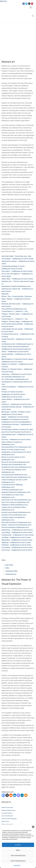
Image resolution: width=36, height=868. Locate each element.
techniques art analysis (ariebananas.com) (16, 286)
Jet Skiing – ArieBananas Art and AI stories (16, 537)
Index (7, 568)
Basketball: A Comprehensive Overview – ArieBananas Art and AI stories (17, 424)
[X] (7, 795)
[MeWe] (22, 795)
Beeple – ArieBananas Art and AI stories (15, 417)
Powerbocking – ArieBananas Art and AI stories (18, 535)
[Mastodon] (18, 795)
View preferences (18, 856)
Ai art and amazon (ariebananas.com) (14, 475)
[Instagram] (29, 4)
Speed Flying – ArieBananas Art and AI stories (17, 530)
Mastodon (3, 1)
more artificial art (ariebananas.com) (14, 309)
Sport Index (9, 565)
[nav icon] (31, 7)
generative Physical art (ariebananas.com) (16, 492)
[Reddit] (11, 795)
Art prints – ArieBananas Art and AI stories (16, 440)
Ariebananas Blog (11, 571)
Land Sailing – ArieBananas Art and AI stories (17, 532)
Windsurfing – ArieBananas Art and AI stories (17, 540)
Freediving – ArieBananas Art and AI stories (16, 545)
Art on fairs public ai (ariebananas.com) (15, 379)
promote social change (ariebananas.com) (16, 512)
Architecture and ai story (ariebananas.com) (17, 467)
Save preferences (18, 861)
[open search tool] (33, 16)
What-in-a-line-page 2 (7, 824)
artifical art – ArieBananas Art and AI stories (17, 404)
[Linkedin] (15, 795)
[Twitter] (26, 4)
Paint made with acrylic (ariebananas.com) (16, 477)
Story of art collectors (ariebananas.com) (16, 502)
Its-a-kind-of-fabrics (7, 813)
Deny (18, 850)
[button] (33, 827)
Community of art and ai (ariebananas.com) (16, 500)
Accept (18, 845)
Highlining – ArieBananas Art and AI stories (16, 543)
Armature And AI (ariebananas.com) (14, 465)
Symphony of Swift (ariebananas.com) (15, 505)
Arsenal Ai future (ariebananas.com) (14, 515)
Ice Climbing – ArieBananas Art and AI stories (17, 547)
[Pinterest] (32, 4)
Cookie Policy (17, 865)
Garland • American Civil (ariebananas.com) (16, 525)
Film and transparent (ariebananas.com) (15, 527)
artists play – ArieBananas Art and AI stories (17, 374)
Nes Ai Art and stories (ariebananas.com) (16, 462)
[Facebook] (24, 4)
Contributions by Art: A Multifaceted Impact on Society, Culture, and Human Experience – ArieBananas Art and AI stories (17, 347)
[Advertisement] (18, 41)
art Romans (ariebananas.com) (12, 490)
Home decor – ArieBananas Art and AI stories (17, 271)
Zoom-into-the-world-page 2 (9, 819)
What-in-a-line (5, 821)
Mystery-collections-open (8, 810)
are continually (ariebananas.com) (13, 377)
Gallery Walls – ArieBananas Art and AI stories (17, 279)
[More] (26, 795)
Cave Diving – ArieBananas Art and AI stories (17, 550)
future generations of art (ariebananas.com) (16, 447)
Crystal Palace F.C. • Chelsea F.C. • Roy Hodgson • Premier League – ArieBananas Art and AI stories (17, 314)
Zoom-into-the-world (7, 816)
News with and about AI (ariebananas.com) (16, 522)
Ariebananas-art (11, 574)
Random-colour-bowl (7, 807)
